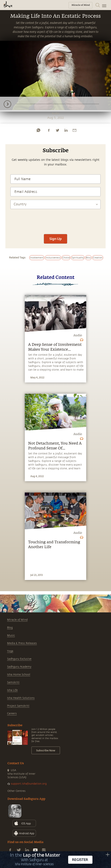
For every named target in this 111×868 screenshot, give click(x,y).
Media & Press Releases (22, 643)
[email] (74, 130)
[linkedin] (66, 130)
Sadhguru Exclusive (19, 659)
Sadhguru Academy (19, 667)
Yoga (10, 651)
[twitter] (57, 130)
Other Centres (16, 791)
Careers (12, 713)
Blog (10, 628)
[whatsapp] (38, 130)
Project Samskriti (18, 706)
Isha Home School (19, 675)
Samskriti (13, 682)
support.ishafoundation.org (29, 784)
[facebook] (49, 130)
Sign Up (55, 239)
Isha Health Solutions (21, 698)
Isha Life (12, 690)
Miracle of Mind (17, 620)
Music (11, 635)
